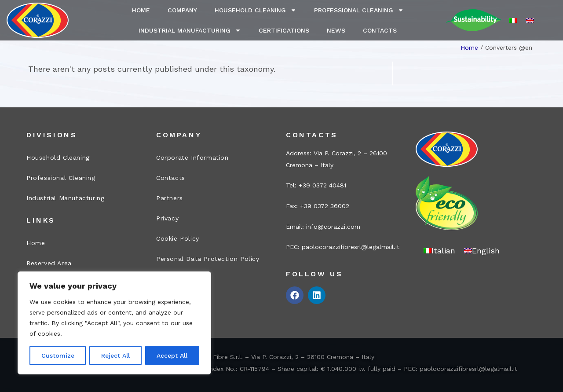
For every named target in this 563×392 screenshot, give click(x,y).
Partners (170, 198)
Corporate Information (192, 158)
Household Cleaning (256, 10)
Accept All (172, 355)
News (336, 30)
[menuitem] (513, 20)
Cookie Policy (178, 238)
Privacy (167, 218)
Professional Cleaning (359, 10)
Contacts (380, 30)
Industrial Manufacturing (190, 30)
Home (141, 10)
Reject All (115, 355)
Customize (58, 355)
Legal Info (173, 279)
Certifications (284, 30)
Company (182, 10)
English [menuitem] (486, 251)
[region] (114, 323)
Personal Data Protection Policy (208, 259)
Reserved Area (49, 263)
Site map (171, 299)
